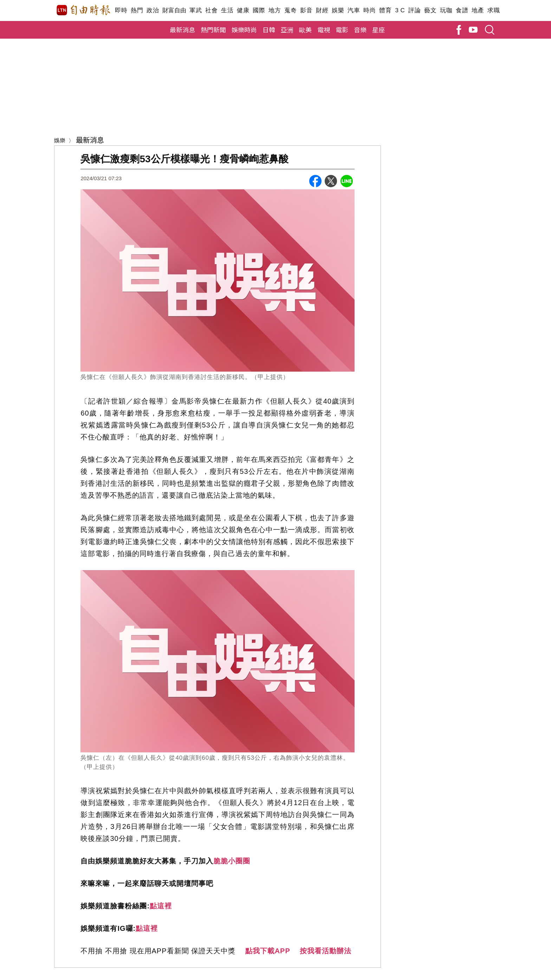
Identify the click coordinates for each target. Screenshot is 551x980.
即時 (121, 10)
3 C (400, 10)
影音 (306, 10)
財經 (322, 10)
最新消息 (182, 30)
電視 (324, 30)
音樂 (360, 30)
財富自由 (174, 10)
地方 (275, 10)
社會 (211, 10)
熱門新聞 (213, 30)
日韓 (269, 30)
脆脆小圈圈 (232, 861)
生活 (227, 10)
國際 (259, 10)
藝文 (430, 10)
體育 (385, 10)
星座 (378, 30)
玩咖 (446, 10)
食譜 (462, 10)
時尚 (370, 10)
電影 (342, 30)
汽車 (354, 10)
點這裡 (161, 906)
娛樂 (338, 10)
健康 (243, 10)
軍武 (196, 10)
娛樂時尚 (244, 30)
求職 (494, 10)
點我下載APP (268, 951)
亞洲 (287, 30)
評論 (414, 10)
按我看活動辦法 (326, 951)
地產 (478, 10)
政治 (153, 10)
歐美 (305, 30)
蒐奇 (290, 10)
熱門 (137, 10)
